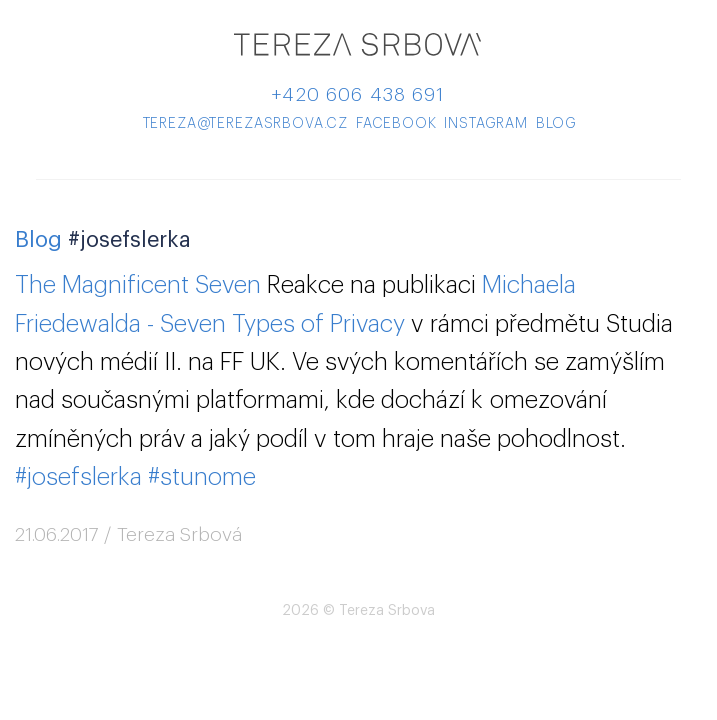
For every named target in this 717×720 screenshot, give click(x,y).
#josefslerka (78, 477)
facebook (396, 124)
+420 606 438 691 (358, 94)
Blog (38, 240)
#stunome (202, 477)
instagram (486, 124)
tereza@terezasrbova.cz (245, 124)
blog (556, 124)
